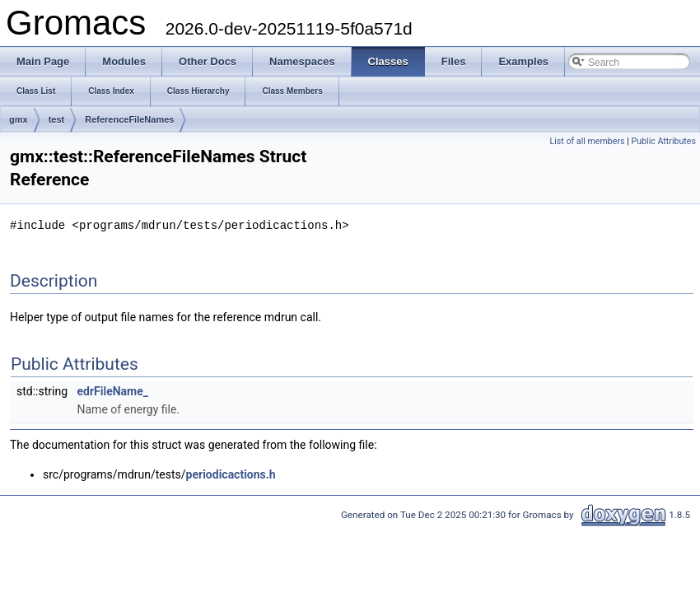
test (57, 119)
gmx (19, 119)
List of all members (587, 141)
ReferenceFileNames (129, 119)
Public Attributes (663, 141)
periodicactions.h (231, 474)
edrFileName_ (113, 390)
